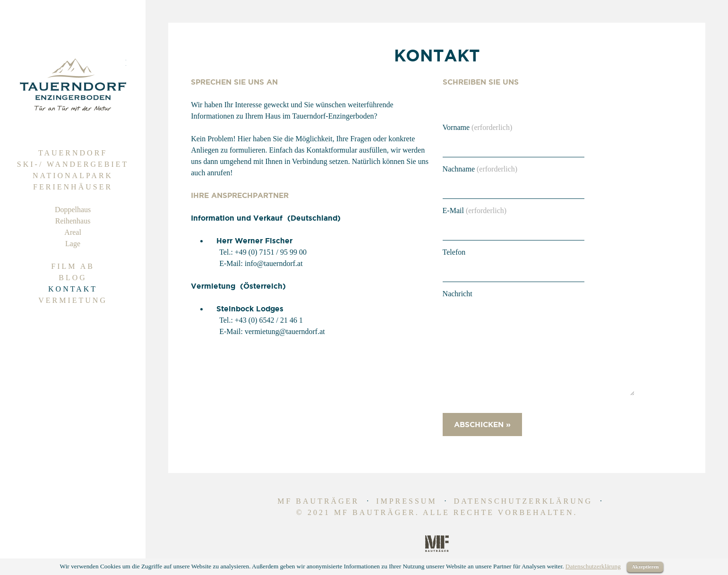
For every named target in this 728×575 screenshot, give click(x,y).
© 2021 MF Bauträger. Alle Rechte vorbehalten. (437, 512)
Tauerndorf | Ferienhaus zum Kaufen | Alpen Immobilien (73, 85)
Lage (73, 244)
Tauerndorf (73, 153)
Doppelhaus (73, 210)
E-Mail (475, 210)
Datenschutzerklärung (523, 501)
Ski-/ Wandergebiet (73, 164)
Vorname (478, 127)
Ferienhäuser (73, 187)
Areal (73, 232)
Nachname (480, 169)
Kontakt (73, 289)
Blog (73, 278)
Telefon (454, 252)
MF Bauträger (318, 501)
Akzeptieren (645, 566)
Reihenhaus (73, 221)
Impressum (406, 501)
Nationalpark (73, 176)
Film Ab (73, 266)
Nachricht (458, 294)
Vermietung (73, 300)
